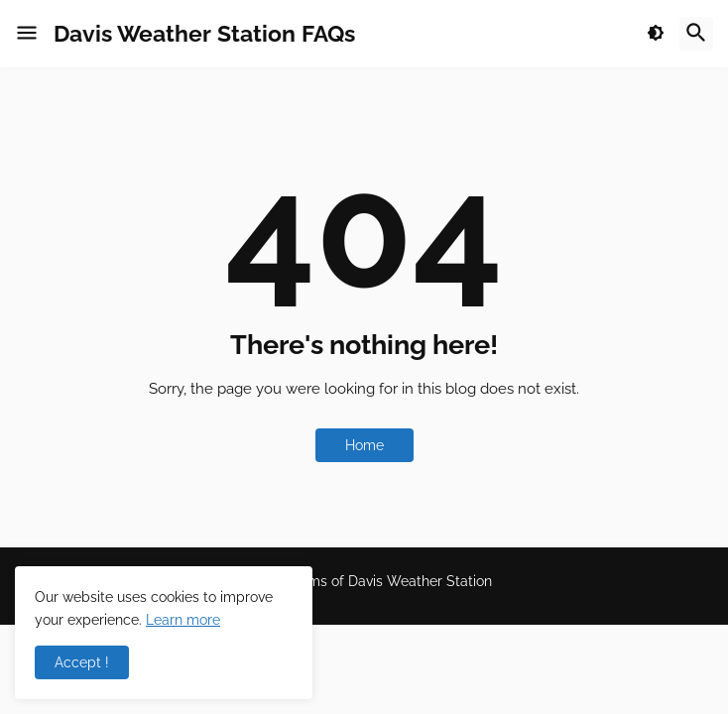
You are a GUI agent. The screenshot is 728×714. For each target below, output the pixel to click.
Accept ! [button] (82, 662)
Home (364, 445)
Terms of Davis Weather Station (390, 581)
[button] (27, 34)
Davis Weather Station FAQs (204, 33)
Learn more (183, 620)
